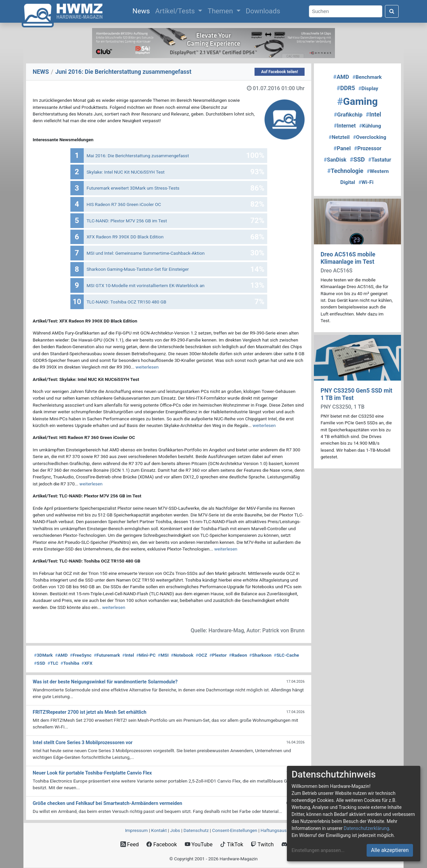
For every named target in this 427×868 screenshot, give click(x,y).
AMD (61, 655)
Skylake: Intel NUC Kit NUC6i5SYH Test (126, 172)
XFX (87, 663)
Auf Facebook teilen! (280, 72)
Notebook (182, 655)
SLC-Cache (287, 655)
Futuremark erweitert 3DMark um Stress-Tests (133, 188)
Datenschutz (196, 830)
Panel (342, 148)
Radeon (238, 655)
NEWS (41, 72)
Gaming (358, 101)
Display (368, 88)
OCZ (201, 655)
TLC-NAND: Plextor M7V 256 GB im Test (127, 221)
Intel (128, 655)
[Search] (346, 12)
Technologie (345, 171)
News (142, 10)
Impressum (136, 830)
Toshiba (70, 663)
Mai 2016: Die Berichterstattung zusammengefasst (138, 156)
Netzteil (339, 137)
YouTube (199, 844)
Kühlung (370, 126)
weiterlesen (147, 367)
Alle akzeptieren (390, 850)
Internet (345, 126)
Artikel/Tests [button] (176, 11)
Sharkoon (260, 655)
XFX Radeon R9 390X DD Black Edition (125, 237)
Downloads (263, 11)
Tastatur (380, 160)
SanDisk (335, 160)
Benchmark (367, 77)
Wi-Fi (366, 182)
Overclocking (369, 137)
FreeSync (81, 655)
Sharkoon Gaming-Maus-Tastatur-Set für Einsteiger (138, 269)
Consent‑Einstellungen (235, 830)
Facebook (162, 844)
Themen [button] (221, 11)
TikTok (232, 844)
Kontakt (159, 830)
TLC (53, 663)
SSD (40, 663)
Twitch (262, 844)
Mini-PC (146, 655)
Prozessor (368, 148)
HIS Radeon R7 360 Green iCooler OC (124, 204)
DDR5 (346, 88)
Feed (130, 844)
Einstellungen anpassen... (318, 850)
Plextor (218, 655)
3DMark (43, 655)
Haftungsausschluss (281, 830)
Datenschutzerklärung (366, 828)
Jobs (175, 830)
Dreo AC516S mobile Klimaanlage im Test (348, 258)
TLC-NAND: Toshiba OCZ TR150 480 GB (127, 302)
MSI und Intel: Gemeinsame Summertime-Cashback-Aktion (146, 253)
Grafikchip (348, 115)
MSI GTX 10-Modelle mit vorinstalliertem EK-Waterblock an (146, 285)
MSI (163, 655)
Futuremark (107, 655)
